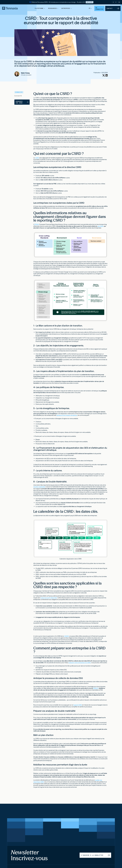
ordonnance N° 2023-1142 (49, 598)
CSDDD (66, 636)
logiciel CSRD (78, 705)
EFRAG (37, 224)
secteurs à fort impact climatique (67, 415)
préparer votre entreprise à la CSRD (80, 663)
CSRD (37, 158)
